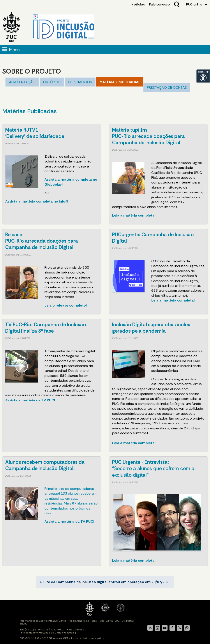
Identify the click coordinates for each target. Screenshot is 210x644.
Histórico (52, 82)
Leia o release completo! (66, 305)
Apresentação (22, 82)
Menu (14, 50)
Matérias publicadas (119, 82)
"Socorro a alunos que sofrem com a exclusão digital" (153, 468)
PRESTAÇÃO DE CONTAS (167, 87)
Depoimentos (80, 82)
